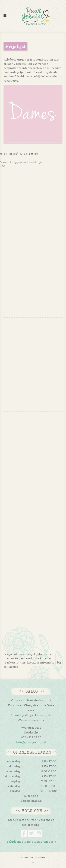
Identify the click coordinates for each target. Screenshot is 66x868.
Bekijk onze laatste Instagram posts (31, 842)
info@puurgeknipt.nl (31, 742)
